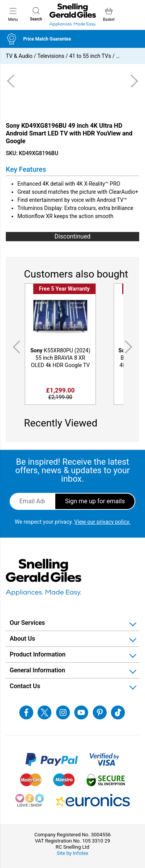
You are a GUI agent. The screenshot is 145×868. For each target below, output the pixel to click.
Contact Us (25, 686)
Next (130, 347)
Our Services (27, 623)
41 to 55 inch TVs (90, 56)
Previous (15, 347)
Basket (109, 14)
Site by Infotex (72, 853)
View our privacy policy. (102, 522)
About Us (22, 639)
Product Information (38, 654)
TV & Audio (19, 56)
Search (36, 14)
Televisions (51, 56)
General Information (37, 670)
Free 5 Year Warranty (64, 289)
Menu (13, 14)
